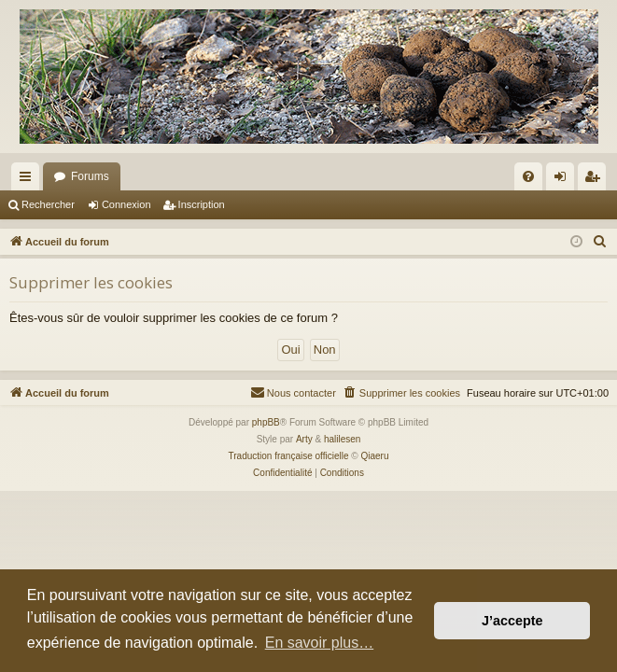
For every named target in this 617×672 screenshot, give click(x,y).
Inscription (202, 204)
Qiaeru (374, 456)
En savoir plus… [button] (320, 643)
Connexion (126, 204)
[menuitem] (528, 176)
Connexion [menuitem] (564, 180)
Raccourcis (29, 180)
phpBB (266, 422)
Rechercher (48, 204)
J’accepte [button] (512, 621)
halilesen (342, 439)
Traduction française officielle (289, 456)
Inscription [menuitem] (596, 180)
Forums (90, 176)
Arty (304, 439)
